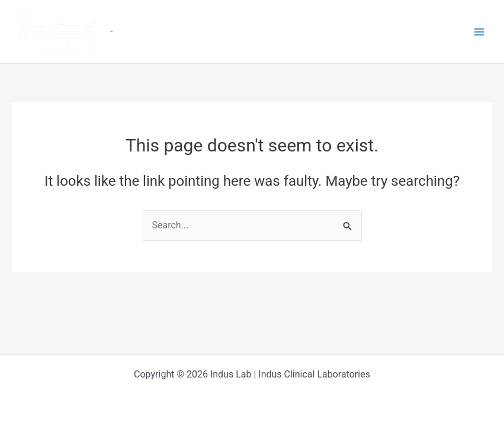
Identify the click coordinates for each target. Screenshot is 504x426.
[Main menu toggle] (479, 32)
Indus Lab (112, 32)
